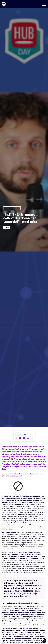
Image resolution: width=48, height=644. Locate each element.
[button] (44, 4)
